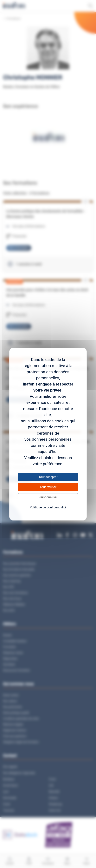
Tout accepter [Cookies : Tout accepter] (48, 477)
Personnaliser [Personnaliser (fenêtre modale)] (48, 497)
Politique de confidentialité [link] (48, 507)
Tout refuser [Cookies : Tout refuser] (48, 487)
